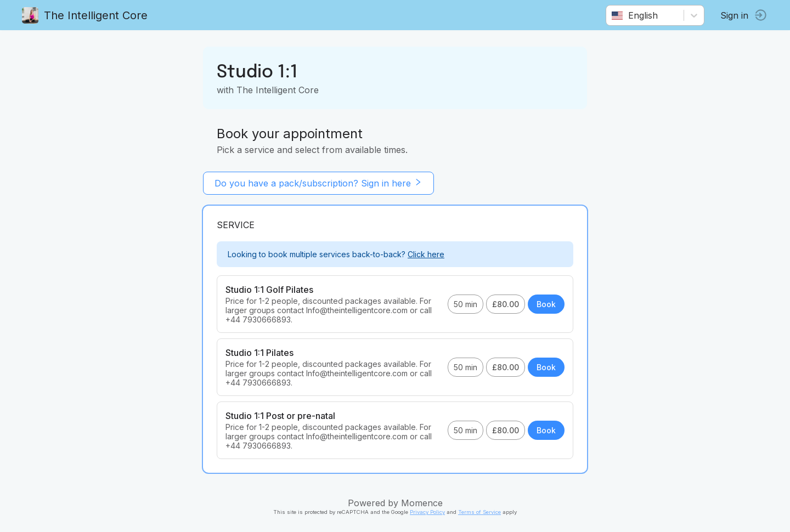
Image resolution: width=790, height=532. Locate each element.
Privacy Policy (427, 512)
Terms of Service (479, 512)
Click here (426, 254)
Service (236, 225)
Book (546, 304)
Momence (422, 503)
